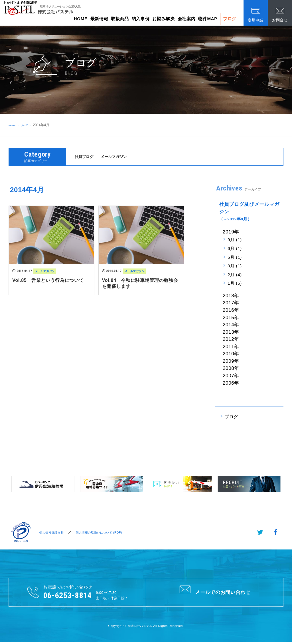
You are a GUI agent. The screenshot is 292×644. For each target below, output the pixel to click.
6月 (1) (235, 249)
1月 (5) (235, 284)
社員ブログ (85, 157)
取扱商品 (120, 19)
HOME (81, 19)
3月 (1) (235, 267)
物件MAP (208, 19)
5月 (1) (235, 258)
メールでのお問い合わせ (215, 593)
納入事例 (141, 19)
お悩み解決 (163, 19)
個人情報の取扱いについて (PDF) (106, 533)
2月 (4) (235, 275)
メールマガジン (118, 157)
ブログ (230, 19)
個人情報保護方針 (51, 533)
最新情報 (99, 19)
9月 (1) (235, 240)
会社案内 (187, 19)
